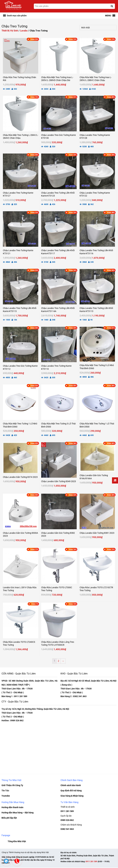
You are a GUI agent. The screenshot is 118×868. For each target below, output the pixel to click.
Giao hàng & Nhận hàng (72, 796)
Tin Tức (5, 790)
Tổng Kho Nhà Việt (17, 842)
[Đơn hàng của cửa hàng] (98, 28)
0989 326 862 (67, 820)
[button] (17, 16)
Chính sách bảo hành (71, 785)
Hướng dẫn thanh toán (12, 807)
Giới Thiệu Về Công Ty (12, 785)
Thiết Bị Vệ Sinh (10, 31)
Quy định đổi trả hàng (71, 790)
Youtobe (6, 796)
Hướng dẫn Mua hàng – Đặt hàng (18, 812)
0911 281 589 (67, 811)
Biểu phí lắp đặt (9, 818)
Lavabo (24, 31)
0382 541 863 (67, 829)
